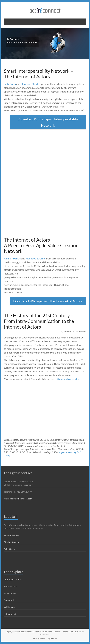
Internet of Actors (13, 579)
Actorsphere (10, 593)
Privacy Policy (39, 639)
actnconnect (10, 614)
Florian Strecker (12, 542)
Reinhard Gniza (12, 258)
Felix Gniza (10, 84)
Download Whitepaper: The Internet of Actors (48, 301)
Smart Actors (10, 586)
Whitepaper (10, 607)
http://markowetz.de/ (67, 379)
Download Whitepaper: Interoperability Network (48, 122)
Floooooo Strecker (31, 84)
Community (10, 600)
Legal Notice (52, 639)
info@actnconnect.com (21, 499)
